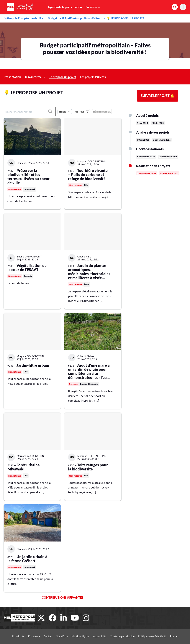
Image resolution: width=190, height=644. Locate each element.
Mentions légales (73, 636)
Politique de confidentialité (145, 636)
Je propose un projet (63, 77)
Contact (41, 636)
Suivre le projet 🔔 (158, 96)
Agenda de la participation (65, 7)
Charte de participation (115, 636)
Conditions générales (174, 636)
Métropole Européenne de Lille (23, 18)
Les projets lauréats (93, 77)
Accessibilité (92, 636)
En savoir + (93, 7)
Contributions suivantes (63, 597)
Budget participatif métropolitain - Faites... (75, 18)
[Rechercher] (175, 7)
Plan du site (11, 636)
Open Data (55, 636)
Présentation (12, 77)
